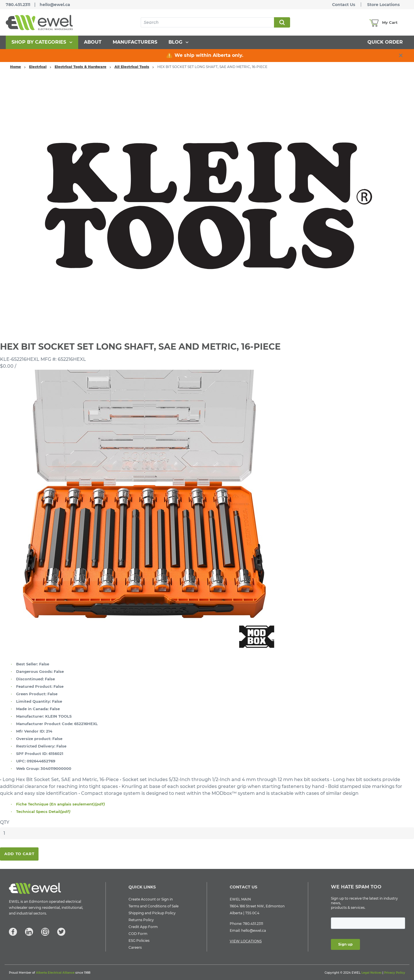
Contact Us (344, 5)
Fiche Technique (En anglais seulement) (61, 804)
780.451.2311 (18, 5)
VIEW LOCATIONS (246, 941)
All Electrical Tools (132, 67)
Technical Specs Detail (43, 811)
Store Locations (383, 5)
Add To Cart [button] (19, 854)
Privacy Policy (395, 973)
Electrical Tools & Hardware (80, 67)
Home (16, 67)
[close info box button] (401, 55)
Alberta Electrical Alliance (55, 973)
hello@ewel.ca (55, 5)
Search (282, 22)
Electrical (38, 67)
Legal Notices (371, 973)
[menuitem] (42, 42)
